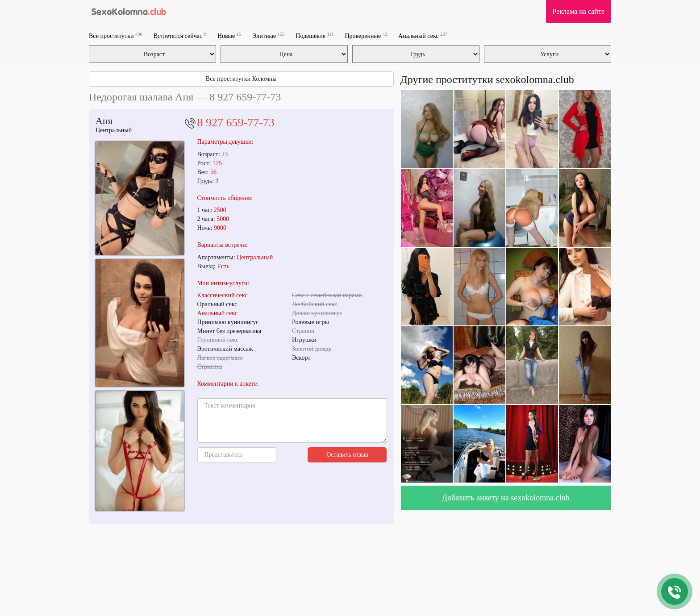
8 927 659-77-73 (236, 123)
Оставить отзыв (347, 455)
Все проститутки (116, 35)
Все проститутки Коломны (241, 79)
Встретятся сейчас (180, 35)
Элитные (268, 35)
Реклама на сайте (579, 11)
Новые (229, 35)
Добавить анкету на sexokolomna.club (506, 498)
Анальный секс (423, 35)
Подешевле (315, 35)
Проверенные (366, 35)
